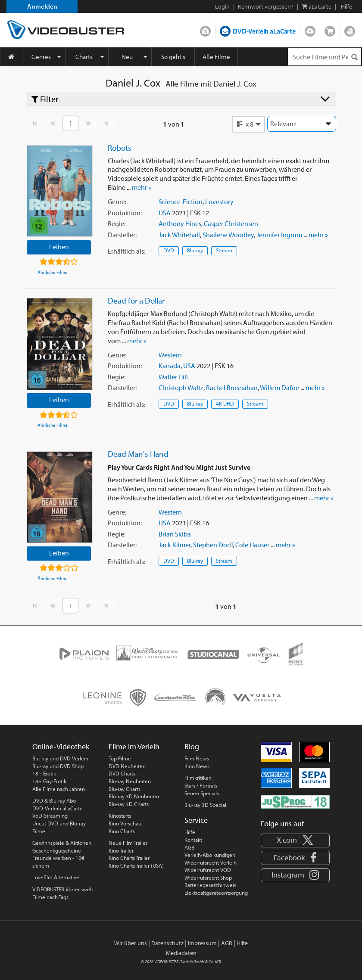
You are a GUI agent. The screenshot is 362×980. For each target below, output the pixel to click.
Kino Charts (122, 831)
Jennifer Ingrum (279, 235)
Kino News (197, 766)
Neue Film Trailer (128, 843)
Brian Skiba (175, 534)
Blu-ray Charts (125, 789)
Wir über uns (131, 943)
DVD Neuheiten (127, 766)
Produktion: (125, 213)
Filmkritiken (198, 778)
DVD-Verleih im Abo (205, 29)
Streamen (310, 29)
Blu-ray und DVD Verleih (60, 758)
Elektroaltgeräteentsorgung (216, 893)
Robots (120, 148)
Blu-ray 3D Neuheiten (134, 796)
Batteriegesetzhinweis (210, 885)
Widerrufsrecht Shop (208, 878)
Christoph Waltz (181, 388)
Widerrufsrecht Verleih (211, 862)
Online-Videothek (61, 746)
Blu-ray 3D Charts (129, 804)
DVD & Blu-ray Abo (54, 800)
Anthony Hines (180, 223)
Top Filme (120, 758)
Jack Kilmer (175, 545)
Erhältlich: (126, 251)
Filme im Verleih (134, 746)
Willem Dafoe (279, 388)
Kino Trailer (121, 850)
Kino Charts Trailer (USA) (136, 865)
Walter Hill (173, 377)
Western (170, 355)
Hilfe (190, 832)
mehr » (142, 187)
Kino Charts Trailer (129, 858)
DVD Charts (122, 773)
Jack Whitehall (179, 235)
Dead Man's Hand (138, 454)
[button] (249, 124)
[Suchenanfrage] (325, 57)
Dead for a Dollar (136, 301)
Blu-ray (195, 250)
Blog (350, 29)
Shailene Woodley (228, 235)
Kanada (170, 366)
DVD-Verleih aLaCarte (264, 31)
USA (165, 213)
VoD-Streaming (50, 816)
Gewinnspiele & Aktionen (62, 843)
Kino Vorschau (125, 823)
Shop (330, 29)
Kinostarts (120, 816)
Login (222, 6)
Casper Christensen (231, 223)
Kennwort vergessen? (266, 6)
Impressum (202, 943)
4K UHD (225, 403)
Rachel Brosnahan (232, 388)
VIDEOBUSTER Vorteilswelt (63, 889)
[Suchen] (354, 57)
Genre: (117, 202)
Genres (41, 57)
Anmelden (42, 6)
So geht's (173, 57)
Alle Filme (216, 57)
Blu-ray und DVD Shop (58, 766)
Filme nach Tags (50, 897)
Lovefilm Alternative (56, 877)
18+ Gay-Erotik (49, 781)
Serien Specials (202, 793)
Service (196, 820)
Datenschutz (167, 943)
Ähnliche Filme (53, 272)
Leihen (59, 247)
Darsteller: (122, 235)
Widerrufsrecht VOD (208, 870)
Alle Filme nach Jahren (59, 789)
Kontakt (193, 840)
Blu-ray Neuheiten (130, 781)
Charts (84, 57)
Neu (127, 57)
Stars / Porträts (201, 785)
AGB (189, 847)
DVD (169, 250)
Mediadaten (181, 953)
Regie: (117, 223)
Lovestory (219, 202)
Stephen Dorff (213, 545)
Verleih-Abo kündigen (210, 855)
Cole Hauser (252, 545)
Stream (224, 250)
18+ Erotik (44, 773)
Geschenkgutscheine (57, 850)
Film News (197, 758)
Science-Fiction (181, 202)
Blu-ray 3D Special (205, 805)
